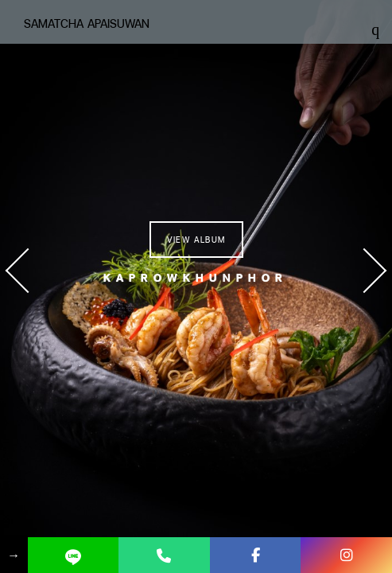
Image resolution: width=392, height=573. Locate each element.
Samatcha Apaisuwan (87, 23)
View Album (196, 240)
